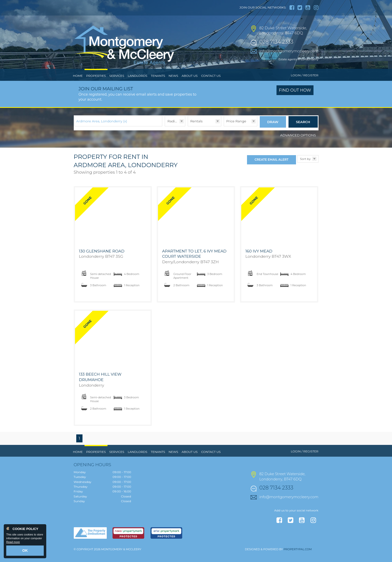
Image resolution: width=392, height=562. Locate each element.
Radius (173, 131)
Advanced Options (298, 143)
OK (25, 551)
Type (188, 136)
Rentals (196, 131)
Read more (13, 543)
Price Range (236, 131)
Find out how (295, 101)
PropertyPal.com (297, 557)
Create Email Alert (271, 168)
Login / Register (304, 86)
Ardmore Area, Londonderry (102, 131)
